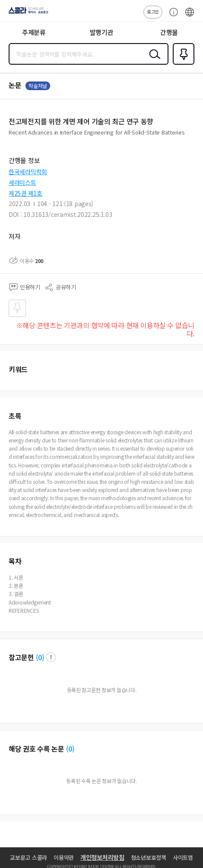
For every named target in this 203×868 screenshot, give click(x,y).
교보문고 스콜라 (29, 857)
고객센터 (171, 16)
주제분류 (34, 32)
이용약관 (64, 857)
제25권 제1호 (25, 193)
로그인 (153, 11)
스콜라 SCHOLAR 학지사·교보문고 (26, 13)
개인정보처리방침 (102, 857)
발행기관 (102, 32)
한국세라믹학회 (28, 172)
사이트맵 (183, 857)
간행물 (169, 32)
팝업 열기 (51, 657)
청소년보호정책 (149, 857)
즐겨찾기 (182, 64)
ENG (190, 16)
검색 (153, 61)
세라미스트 (22, 182)
